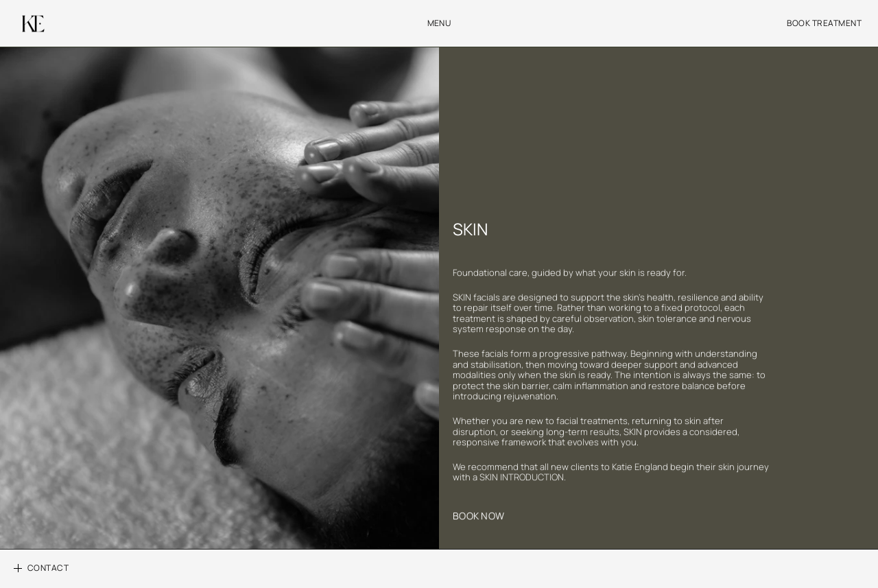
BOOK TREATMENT (824, 23)
